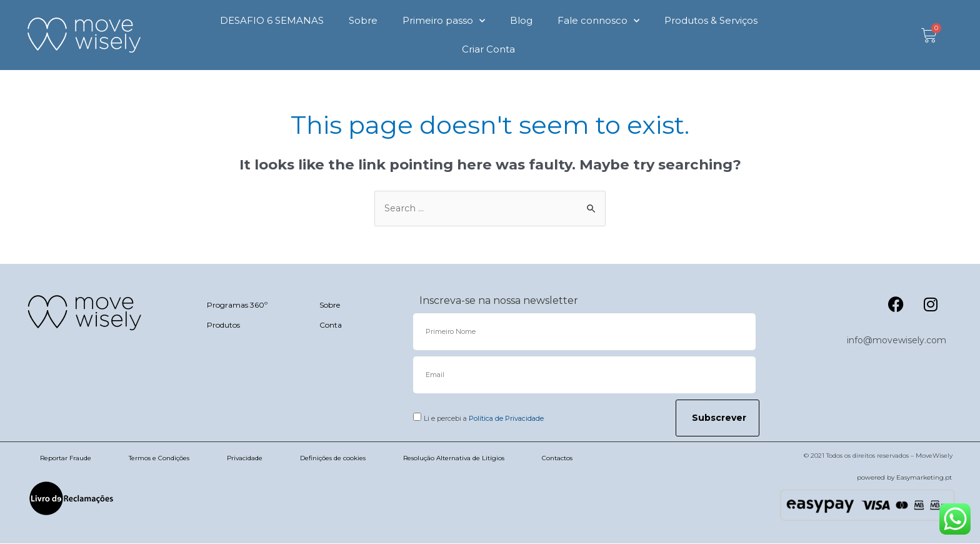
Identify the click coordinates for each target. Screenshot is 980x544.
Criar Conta (488, 49)
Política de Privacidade (506, 419)
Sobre (363, 20)
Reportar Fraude (66, 459)
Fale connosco (598, 21)
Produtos (223, 325)
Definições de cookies (333, 459)
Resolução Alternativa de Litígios (454, 459)
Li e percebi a (484, 419)
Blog (521, 20)
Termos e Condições (159, 459)
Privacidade (245, 459)
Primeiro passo (444, 21)
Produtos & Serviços (711, 20)
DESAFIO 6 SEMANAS (272, 20)
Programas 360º (237, 305)
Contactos (557, 459)
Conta (331, 325)
